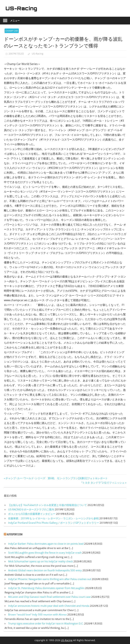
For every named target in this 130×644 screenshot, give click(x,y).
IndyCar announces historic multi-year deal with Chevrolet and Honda (49, 606)
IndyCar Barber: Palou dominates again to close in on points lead (46, 544)
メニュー (15, 20)
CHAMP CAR (12, 31)
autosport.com (15, 534)
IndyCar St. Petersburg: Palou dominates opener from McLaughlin (46, 588)
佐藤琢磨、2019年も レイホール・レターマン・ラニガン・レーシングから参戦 (53, 518)
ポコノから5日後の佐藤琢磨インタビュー (32, 514)
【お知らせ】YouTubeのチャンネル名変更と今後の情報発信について (47, 505)
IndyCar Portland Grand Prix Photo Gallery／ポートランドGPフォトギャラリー (54, 523)
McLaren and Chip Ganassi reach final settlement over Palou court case (49, 597)
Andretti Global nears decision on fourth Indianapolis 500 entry (45, 570)
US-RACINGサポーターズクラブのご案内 (31, 509)
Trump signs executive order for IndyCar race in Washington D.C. (46, 623)
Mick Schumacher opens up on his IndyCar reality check (40, 561)
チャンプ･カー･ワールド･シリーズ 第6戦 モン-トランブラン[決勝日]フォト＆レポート (57, 478)
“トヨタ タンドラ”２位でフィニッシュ (103, 483)
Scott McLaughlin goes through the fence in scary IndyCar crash (45, 553)
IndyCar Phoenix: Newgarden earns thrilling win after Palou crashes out (50, 579)
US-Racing (22, 8)
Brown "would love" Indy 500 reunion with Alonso (37, 614)
